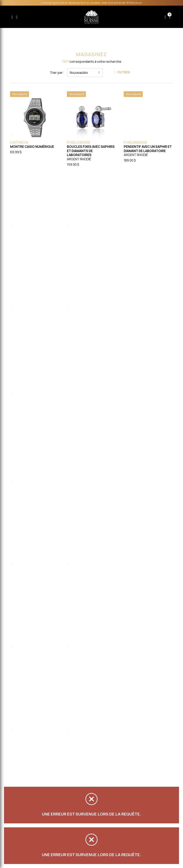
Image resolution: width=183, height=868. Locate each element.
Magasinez (91, 54)
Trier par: (57, 73)
